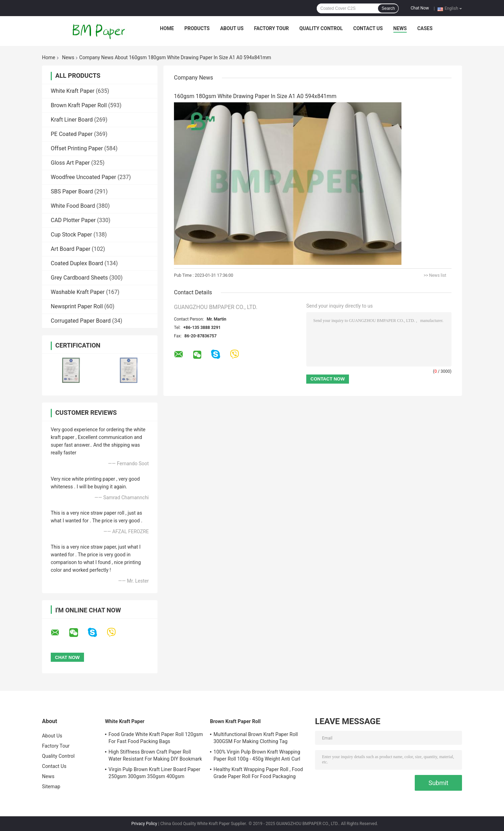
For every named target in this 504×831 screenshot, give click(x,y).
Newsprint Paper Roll (77, 306)
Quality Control (321, 28)
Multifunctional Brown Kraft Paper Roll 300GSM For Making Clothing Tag (256, 738)
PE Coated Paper (72, 134)
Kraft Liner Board (72, 120)
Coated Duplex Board (77, 263)
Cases (425, 28)
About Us (232, 28)
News (400, 28)
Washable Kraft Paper (78, 292)
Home (167, 28)
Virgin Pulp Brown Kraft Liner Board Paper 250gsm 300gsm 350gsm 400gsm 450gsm (155, 774)
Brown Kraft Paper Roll (79, 105)
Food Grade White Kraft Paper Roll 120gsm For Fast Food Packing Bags (156, 738)
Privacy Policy (144, 824)
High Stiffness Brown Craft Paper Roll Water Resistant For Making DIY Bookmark (155, 755)
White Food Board (73, 206)
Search (388, 8)
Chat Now (420, 8)
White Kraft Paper (73, 91)
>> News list (435, 275)
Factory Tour (272, 28)
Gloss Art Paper (70, 163)
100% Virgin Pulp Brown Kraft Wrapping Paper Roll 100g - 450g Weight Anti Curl (257, 755)
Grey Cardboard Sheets (79, 278)
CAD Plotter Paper (73, 220)
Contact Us (368, 28)
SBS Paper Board (72, 191)
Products (197, 28)
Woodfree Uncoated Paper (83, 177)
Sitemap (51, 787)
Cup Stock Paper (71, 235)
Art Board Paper (71, 249)
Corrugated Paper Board (81, 321)
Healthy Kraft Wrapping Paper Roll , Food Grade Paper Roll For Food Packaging (258, 773)
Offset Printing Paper (77, 148)
